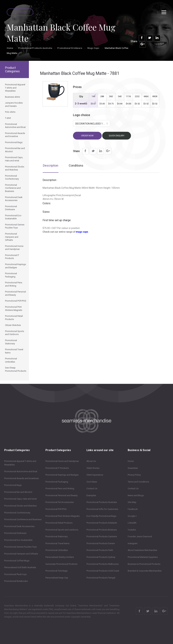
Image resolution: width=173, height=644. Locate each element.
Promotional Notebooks (16, 581)
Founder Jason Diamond (140, 536)
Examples (91, 495)
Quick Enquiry (20, 12)
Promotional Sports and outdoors (62, 530)
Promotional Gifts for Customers (102, 509)
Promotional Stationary (57, 536)
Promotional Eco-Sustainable (18, 540)
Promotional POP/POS (56, 509)
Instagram (133, 543)
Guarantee (133, 468)
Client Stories (93, 468)
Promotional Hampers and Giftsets (21, 554)
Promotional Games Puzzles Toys (20, 547)
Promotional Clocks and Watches (20, 506)
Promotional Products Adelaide (102, 523)
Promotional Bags (13, 485)
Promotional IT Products (57, 468)
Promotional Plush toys (15, 574)
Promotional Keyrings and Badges (62, 475)
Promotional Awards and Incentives (21, 478)
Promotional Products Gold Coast (103, 571)
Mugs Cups (94, 48)
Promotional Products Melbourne (103, 564)
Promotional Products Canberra (102, 536)
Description (51, 165)
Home (10, 48)
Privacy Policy (134, 475)
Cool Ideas (92, 482)
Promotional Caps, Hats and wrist (20, 499)
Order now (87, 136)
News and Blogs (136, 495)
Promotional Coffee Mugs (17, 561)
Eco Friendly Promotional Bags (101, 516)
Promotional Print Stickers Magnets (63, 516)
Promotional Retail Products (59, 523)
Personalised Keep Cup (57, 578)
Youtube (132, 530)
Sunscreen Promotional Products (61, 564)
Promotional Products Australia (35, 48)
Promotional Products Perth (100, 550)
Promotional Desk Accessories (19, 526)
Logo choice (82, 115)
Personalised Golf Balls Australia (20, 567)
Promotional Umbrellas (57, 550)
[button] (92, 123)
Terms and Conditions (138, 482)
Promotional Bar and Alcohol (18, 492)
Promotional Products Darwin (101, 543)
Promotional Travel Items (57, 543)
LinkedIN (132, 523)
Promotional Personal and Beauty (61, 495)
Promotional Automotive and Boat (21, 471)
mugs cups (82, 232)
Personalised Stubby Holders (60, 557)
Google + (132, 516)
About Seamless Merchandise (142, 550)
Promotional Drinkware (70, 48)
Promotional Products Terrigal (101, 578)
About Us (91, 461)
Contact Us (92, 488)
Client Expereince (95, 475)
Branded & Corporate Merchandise (145, 571)
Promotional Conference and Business (23, 519)
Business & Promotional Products (144, 564)
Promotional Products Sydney (101, 557)
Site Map (132, 502)
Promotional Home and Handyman (62, 461)
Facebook (133, 509)
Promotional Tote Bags (57, 571)
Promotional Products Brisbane (102, 530)
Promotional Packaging (57, 482)
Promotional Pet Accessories (60, 502)
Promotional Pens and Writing (60, 488)
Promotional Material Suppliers (143, 557)
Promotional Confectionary (17, 513)
